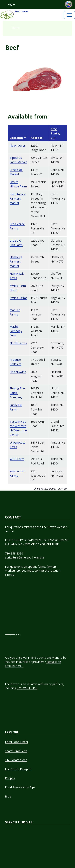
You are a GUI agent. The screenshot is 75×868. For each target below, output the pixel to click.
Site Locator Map (16, 760)
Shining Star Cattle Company (17, 393)
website (39, 557)
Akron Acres (18, 145)
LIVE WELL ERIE (27, 688)
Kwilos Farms (18, 298)
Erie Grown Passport (18, 769)
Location (18, 138)
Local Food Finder (17, 742)
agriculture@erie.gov (18, 557)
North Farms (18, 343)
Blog (8, 796)
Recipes (10, 778)
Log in (11, 4)
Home (16, 28)
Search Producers (16, 751)
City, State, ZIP (55, 133)
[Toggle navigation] (69, 15)
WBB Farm (17, 459)
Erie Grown (14, 15)
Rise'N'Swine (18, 372)
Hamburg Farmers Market (16, 261)
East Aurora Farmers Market (18, 198)
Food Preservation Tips (20, 787)
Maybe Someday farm (16, 331)
